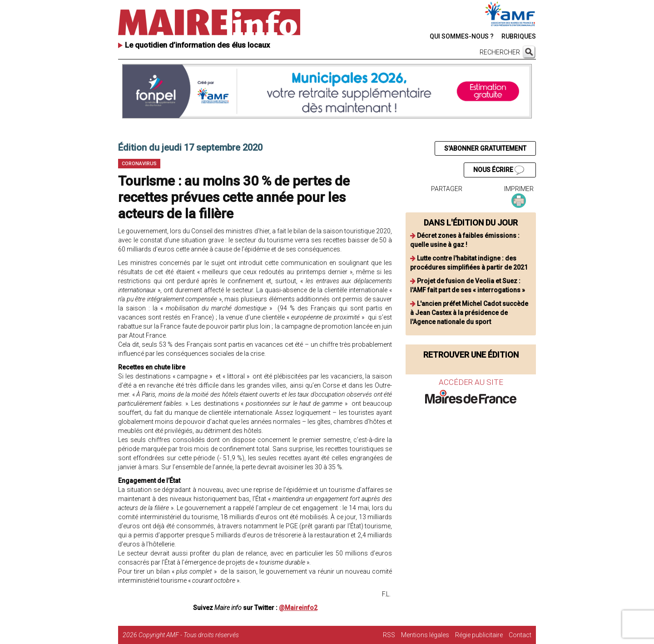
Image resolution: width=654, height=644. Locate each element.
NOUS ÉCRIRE (499, 170)
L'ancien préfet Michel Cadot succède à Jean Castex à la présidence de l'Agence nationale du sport (469, 313)
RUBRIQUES (519, 36)
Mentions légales (425, 635)
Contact (520, 635)
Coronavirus (139, 164)
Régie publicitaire (479, 635)
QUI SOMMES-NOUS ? (462, 36)
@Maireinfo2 (298, 608)
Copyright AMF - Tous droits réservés (189, 635)
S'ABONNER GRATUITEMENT (485, 148)
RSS (389, 635)
